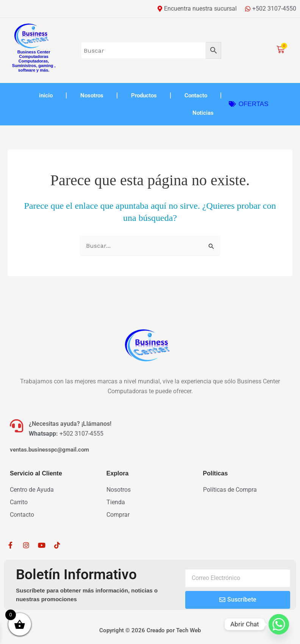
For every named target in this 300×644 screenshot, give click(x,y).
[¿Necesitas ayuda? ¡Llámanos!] (16, 426)
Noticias (203, 113)
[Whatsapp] (279, 624)
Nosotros (92, 95)
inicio (46, 95)
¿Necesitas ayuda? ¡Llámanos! (70, 424)
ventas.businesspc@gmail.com (49, 450)
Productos (144, 95)
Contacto (196, 95)
